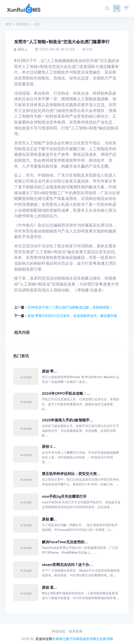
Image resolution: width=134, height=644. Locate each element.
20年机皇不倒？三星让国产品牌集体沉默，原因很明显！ (70, 307)
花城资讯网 (88, 639)
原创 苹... (50, 371)
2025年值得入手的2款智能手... (68, 420)
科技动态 (23, 24)
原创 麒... (50, 519)
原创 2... (49, 447)
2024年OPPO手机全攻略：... (66, 393)
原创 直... (50, 587)
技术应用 (76, 631)
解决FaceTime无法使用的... (65, 542)
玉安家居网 (105, 639)
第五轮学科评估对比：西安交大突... (71, 474)
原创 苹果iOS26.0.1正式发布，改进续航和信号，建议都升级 (72, 316)
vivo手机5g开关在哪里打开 (64, 496)
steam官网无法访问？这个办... (67, 565)
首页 (9, 24)
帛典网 (57, 639)
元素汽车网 (71, 639)
